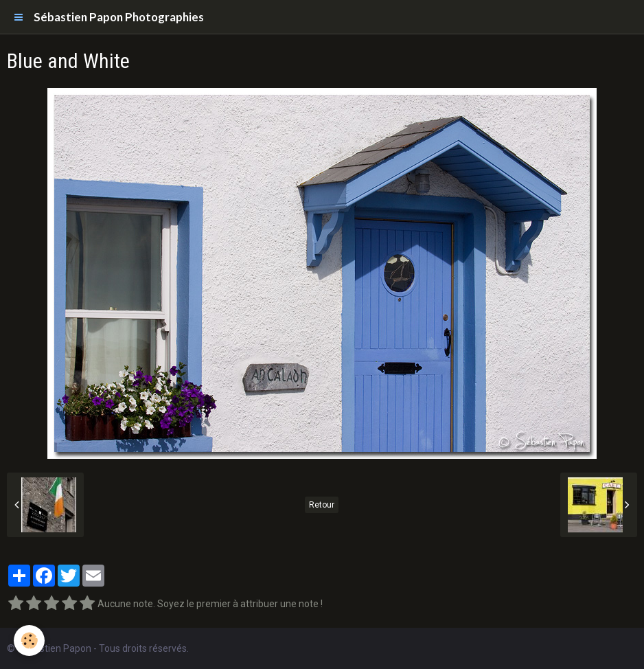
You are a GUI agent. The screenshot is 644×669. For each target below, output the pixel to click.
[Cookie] (29, 640)
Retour (322, 505)
